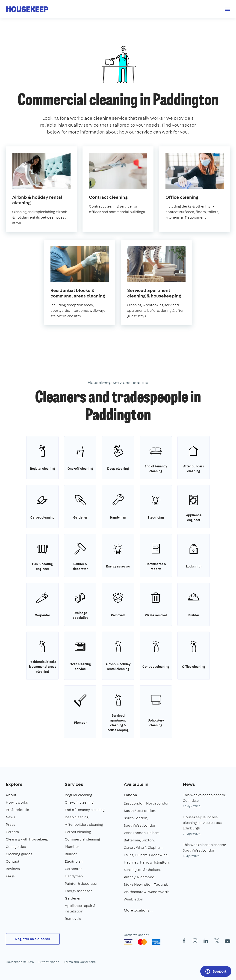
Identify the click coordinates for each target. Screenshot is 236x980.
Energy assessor (78, 891)
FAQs (10, 876)
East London (134, 803)
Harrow (146, 862)
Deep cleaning (77, 817)
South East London (139, 811)
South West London (140, 825)
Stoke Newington (138, 884)
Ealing (129, 855)
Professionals (17, 810)
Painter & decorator (81, 883)
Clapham (155, 848)
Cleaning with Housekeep (27, 839)
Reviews (13, 869)
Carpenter (73, 869)
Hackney (131, 862)
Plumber (72, 847)
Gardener (73, 898)
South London (136, 818)
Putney (130, 877)
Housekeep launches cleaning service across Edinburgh (202, 823)
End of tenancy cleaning (85, 810)
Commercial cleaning (82, 839)
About (11, 795)
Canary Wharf (135, 848)
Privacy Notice (49, 962)
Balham (153, 833)
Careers (12, 832)
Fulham (141, 855)
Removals (73, 919)
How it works (17, 802)
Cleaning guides (19, 854)
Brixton (148, 840)
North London (158, 803)
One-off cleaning (79, 802)
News (10, 817)
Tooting (161, 884)
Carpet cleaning (78, 832)
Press (10, 824)
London (130, 795)
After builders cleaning (84, 824)
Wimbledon (133, 899)
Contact (13, 861)
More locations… (138, 910)
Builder (71, 854)
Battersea (132, 840)
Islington (161, 862)
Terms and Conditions (80, 962)
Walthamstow (135, 892)
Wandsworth (159, 892)
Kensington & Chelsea (142, 870)
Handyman (74, 876)
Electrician (74, 861)
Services (74, 784)
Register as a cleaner (33, 939)
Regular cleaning (78, 795)
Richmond (146, 877)
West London (135, 833)
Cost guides (16, 847)
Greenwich (158, 855)
